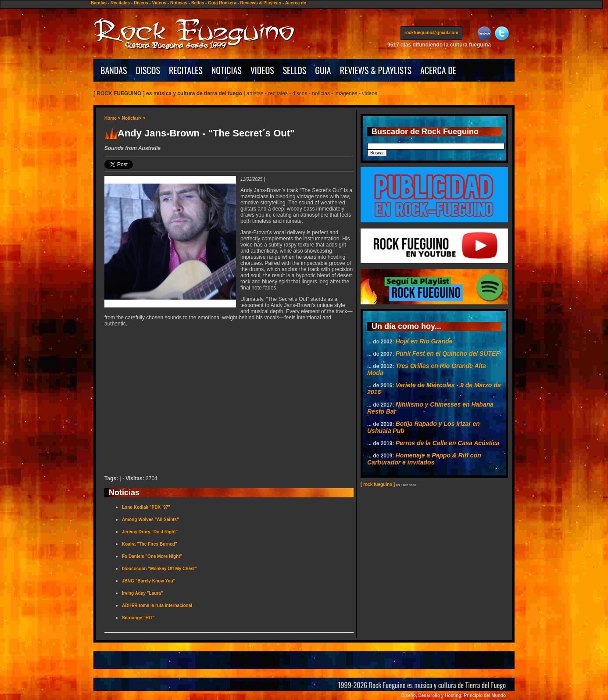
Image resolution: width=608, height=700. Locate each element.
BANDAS (114, 70)
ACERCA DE (438, 70)
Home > (112, 118)
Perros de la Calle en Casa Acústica (448, 443)
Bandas (99, 3)
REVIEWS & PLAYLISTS (376, 70)
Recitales (120, 3)
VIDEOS (262, 70)
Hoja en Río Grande (424, 341)
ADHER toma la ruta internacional (157, 605)
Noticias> (132, 118)
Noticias (179, 3)
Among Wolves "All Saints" (150, 520)
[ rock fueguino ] (378, 484)
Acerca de (296, 3)
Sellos (198, 3)
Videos (159, 3)
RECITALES (186, 70)
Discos (141, 3)
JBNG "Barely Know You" (148, 581)
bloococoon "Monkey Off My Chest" (159, 569)
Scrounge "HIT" (138, 618)
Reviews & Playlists (261, 3)
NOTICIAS (227, 70)
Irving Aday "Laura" (143, 593)
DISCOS (148, 70)
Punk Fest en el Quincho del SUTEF (448, 354)
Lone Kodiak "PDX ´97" (146, 507)
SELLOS (295, 70)
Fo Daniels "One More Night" (152, 556)
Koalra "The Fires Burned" (150, 544)
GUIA (323, 70)
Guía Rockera (222, 3)
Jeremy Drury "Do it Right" (150, 532)
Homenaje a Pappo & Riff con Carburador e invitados (424, 459)
